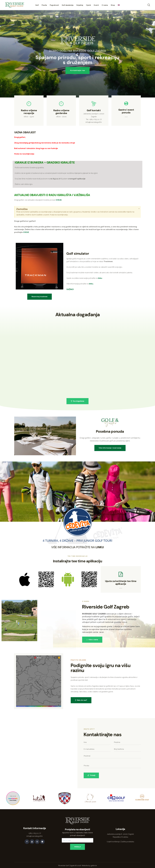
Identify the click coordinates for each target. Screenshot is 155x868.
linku (100, 278)
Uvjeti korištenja (113, 842)
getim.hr (94, 866)
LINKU (100, 547)
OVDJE (59, 200)
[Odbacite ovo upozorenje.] (139, 208)
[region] (77, 54)
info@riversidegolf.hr (94, 122)
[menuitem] (119, 5)
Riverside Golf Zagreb (67, 866)
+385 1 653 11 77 (95, 119)
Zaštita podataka (127, 842)
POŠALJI (77, 847)
